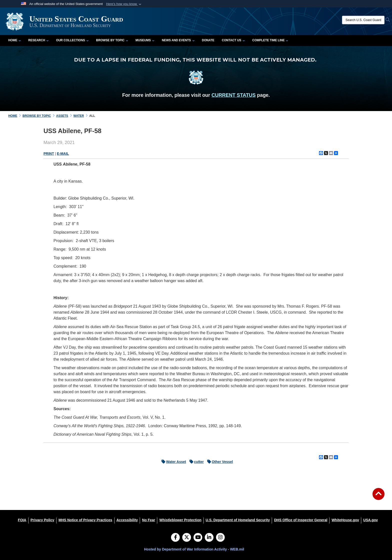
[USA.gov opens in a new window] (370, 520)
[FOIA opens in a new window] (22, 520)
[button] (124, 4)
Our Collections (72, 40)
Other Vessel (219, 462)
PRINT (49, 154)
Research (38, 40)
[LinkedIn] (209, 538)
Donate (208, 40)
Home (14, 40)
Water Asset (172, 462)
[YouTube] (198, 538)
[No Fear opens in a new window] (148, 520)
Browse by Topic (112, 40)
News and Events (178, 40)
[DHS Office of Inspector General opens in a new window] (301, 520)
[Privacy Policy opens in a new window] (42, 520)
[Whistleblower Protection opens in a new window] (180, 520)
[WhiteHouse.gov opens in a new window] (345, 520)
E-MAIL (63, 154)
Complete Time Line (270, 40)
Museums (145, 40)
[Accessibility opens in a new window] (127, 520)
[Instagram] (220, 538)
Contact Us (233, 40)
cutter (195, 462)
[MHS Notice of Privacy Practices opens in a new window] (85, 520)
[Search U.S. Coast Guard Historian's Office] (363, 20)
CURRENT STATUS (234, 95)
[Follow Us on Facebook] (175, 538)
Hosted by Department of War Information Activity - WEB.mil (194, 549)
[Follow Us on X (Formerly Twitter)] (187, 538)
